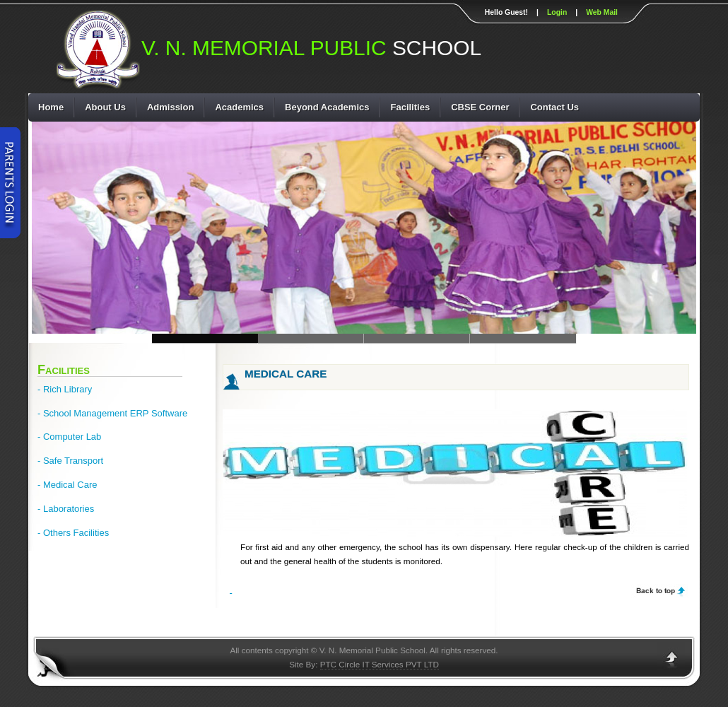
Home (51, 107)
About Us (105, 107)
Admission (170, 107)
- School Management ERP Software (112, 413)
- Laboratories (66, 509)
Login (557, 12)
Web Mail (602, 12)
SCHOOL (311, 49)
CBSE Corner (480, 107)
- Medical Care (67, 485)
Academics (239, 107)
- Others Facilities (73, 533)
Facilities (410, 107)
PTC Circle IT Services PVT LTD (380, 664)
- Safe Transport (70, 461)
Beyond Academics (327, 107)
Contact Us (554, 107)
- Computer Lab (69, 437)
